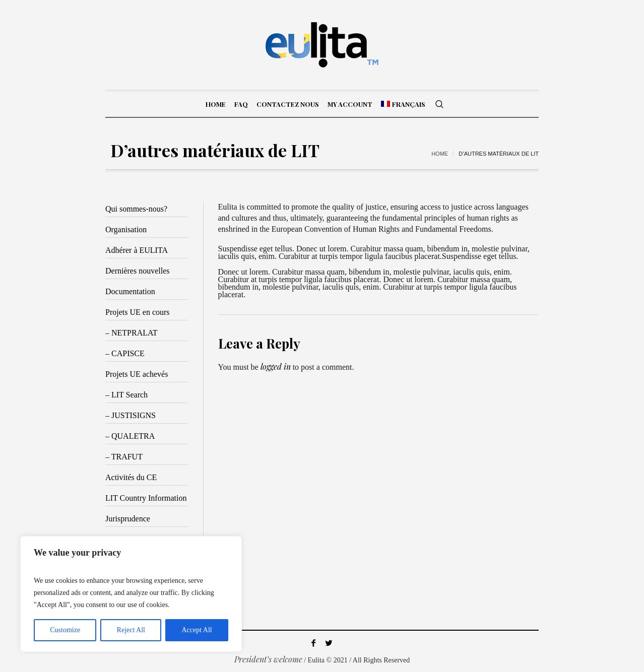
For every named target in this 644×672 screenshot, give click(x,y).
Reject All (131, 630)
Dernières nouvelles (138, 271)
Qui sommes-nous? (136, 209)
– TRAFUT (124, 457)
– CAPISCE (125, 353)
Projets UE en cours (138, 312)
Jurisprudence (128, 519)
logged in (276, 366)
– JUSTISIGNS (131, 415)
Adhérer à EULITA (137, 250)
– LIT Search (126, 395)
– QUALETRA (130, 436)
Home (440, 154)
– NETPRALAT (132, 333)
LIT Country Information (146, 498)
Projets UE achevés (137, 374)
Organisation (126, 229)
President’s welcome (268, 659)
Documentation (130, 291)
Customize (65, 630)
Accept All (197, 630)
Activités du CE (131, 477)
